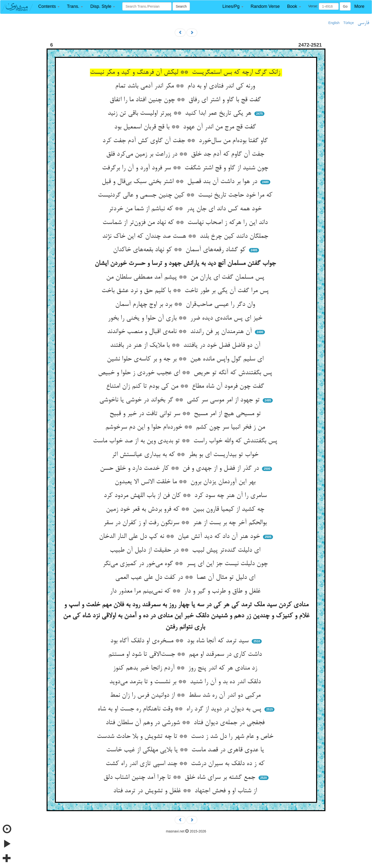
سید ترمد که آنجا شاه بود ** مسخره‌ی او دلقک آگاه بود (180, 641)
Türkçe (349, 23)
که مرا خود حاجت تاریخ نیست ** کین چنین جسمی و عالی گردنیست (186, 195)
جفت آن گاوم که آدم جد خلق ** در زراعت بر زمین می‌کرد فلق (186, 154)
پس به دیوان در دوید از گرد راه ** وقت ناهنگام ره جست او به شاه (180, 709)
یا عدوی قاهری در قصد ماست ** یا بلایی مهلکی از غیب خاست (186, 750)
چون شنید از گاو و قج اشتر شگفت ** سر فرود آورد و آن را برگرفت (186, 168)
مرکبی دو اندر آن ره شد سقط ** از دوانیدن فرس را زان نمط (186, 695)
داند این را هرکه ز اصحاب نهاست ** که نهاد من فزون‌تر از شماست (186, 223)
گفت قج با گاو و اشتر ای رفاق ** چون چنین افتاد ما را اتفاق (186, 100)
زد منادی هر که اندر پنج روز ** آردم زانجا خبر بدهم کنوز (186, 668)
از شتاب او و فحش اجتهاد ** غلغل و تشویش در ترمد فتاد (186, 791)
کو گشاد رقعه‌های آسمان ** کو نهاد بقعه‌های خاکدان (180, 250)
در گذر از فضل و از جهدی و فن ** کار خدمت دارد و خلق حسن (180, 469)
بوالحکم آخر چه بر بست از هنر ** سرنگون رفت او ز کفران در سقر (186, 523)
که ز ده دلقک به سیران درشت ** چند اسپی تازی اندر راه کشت (186, 764)
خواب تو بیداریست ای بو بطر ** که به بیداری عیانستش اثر (186, 455)
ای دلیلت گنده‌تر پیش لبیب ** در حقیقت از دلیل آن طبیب (186, 550)
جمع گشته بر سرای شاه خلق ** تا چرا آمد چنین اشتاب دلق (180, 778)
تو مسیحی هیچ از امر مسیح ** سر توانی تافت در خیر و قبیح (186, 414)
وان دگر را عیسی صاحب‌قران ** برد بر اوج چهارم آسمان (186, 305)
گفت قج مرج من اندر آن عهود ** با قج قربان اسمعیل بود (186, 127)
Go (345, 6)
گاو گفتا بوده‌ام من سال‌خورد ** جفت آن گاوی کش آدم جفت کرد (186, 141)
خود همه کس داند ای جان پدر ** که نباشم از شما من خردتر (186, 209)
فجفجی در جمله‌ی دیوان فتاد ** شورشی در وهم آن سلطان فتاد (186, 723)
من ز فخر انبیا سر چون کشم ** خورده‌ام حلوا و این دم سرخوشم (186, 427)
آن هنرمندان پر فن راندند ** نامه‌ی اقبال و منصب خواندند (180, 332)
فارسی (363, 23)
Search (181, 6)
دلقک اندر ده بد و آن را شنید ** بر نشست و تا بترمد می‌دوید (186, 682)
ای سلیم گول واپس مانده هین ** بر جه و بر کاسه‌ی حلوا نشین (186, 359)
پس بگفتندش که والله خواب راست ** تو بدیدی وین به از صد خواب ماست (186, 441)
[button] (49, 6)
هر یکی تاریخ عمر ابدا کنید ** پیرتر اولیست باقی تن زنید (180, 113)
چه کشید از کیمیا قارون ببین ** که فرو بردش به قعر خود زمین (186, 509)
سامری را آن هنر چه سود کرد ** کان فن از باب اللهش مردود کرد (186, 496)
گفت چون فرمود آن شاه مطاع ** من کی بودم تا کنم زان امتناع (186, 386)
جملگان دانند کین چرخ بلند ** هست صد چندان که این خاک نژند (186, 236)
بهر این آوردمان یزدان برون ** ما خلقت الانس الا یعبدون (186, 482)
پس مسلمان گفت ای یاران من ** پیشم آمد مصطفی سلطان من (186, 277)
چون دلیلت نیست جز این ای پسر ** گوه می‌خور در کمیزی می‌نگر (186, 564)
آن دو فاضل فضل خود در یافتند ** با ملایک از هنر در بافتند (186, 346)
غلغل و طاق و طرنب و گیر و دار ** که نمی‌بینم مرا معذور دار (186, 591)
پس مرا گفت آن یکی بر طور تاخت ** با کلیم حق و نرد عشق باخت (186, 291)
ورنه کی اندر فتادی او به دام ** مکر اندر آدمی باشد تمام (186, 86)
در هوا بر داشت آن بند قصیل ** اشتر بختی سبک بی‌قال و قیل (180, 182)
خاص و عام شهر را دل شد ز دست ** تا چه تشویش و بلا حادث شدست (186, 737)
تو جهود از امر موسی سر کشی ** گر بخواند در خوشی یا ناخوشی (180, 400)
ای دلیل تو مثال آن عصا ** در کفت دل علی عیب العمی (186, 578)
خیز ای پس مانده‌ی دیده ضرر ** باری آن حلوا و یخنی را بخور (186, 318)
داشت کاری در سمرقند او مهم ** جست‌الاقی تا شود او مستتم (186, 655)
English (334, 23)
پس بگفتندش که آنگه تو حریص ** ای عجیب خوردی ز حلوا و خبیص (186, 373)
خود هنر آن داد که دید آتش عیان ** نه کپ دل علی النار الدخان (180, 537)
